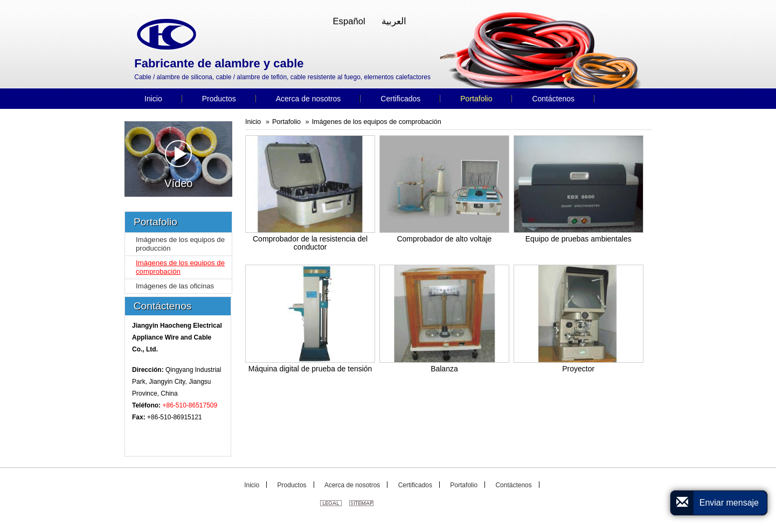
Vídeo (178, 165)
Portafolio (286, 122)
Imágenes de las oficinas (175, 286)
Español (349, 21)
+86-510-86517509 (190, 405)
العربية (394, 21)
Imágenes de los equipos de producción (180, 244)
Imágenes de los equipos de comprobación (377, 122)
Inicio (253, 122)
